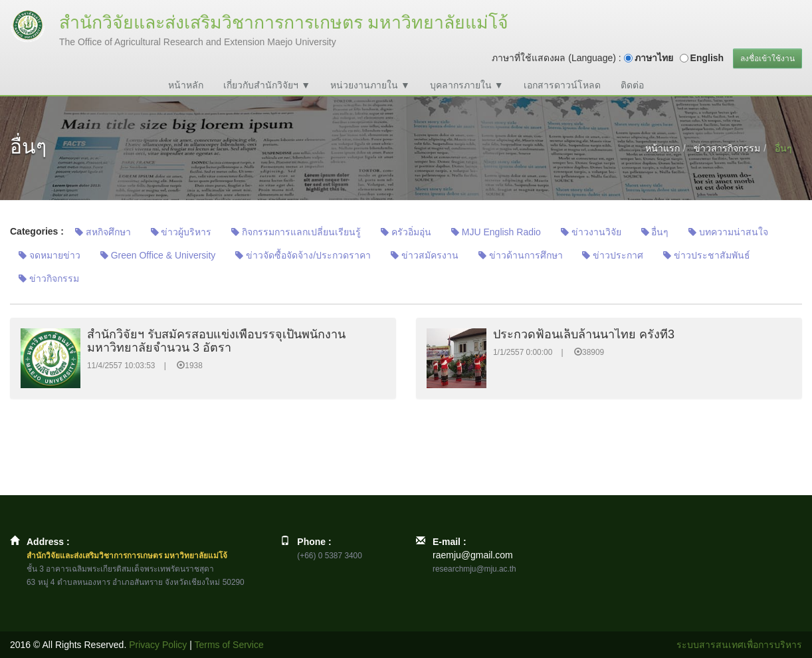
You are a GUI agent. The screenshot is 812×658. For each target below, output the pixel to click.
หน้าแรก (662, 148)
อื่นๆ (655, 232)
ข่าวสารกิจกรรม (727, 148)
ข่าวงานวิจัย (591, 232)
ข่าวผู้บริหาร (181, 232)
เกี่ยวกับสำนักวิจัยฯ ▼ (267, 85)
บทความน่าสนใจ (728, 232)
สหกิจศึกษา (103, 232)
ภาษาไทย (654, 58)
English (707, 58)
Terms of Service (229, 645)
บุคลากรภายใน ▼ (467, 85)
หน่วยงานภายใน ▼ (370, 85)
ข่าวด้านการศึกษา (521, 255)
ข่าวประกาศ (613, 255)
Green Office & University (158, 255)
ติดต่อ (632, 85)
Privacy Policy (158, 645)
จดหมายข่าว (50, 255)
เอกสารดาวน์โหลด (562, 85)
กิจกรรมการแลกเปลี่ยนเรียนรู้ (296, 232)
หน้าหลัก (186, 85)
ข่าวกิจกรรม (49, 278)
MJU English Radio (496, 232)
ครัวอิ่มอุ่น (406, 232)
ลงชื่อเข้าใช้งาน (767, 58)
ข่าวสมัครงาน (425, 255)
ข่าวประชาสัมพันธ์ (707, 255)
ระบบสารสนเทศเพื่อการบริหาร (739, 645)
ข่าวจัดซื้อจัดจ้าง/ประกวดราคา (303, 255)
